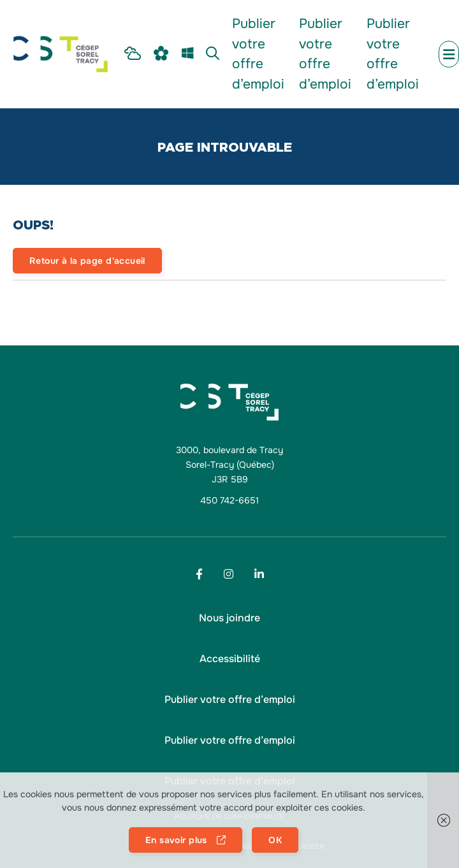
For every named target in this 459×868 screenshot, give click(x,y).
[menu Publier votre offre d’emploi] (259, 54)
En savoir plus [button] (176, 840)
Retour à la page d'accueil (87, 261)
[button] (230, 659)
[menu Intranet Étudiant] (133, 54)
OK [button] (275, 840)
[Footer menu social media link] (199, 574)
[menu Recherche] (213, 54)
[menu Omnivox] (161, 54)
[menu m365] (187, 54)
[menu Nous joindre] (229, 618)
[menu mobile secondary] (449, 54)
